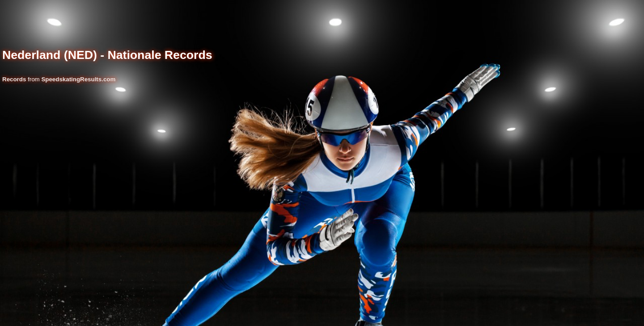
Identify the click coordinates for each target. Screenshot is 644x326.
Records (14, 79)
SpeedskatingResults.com (78, 79)
